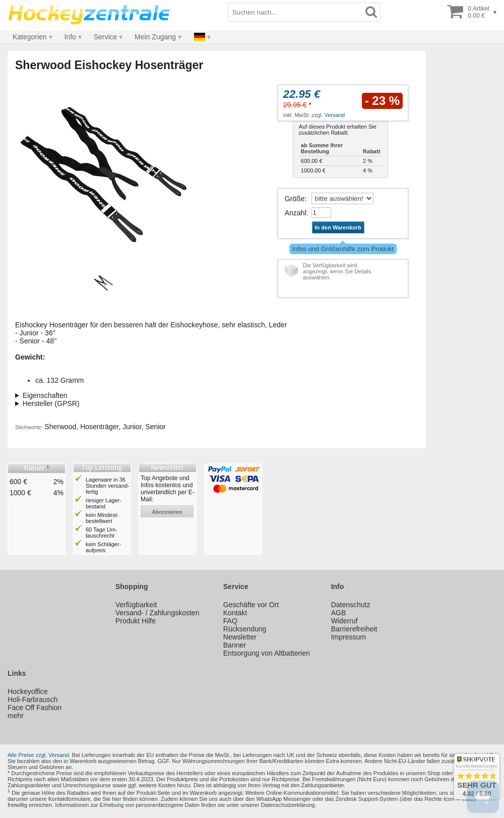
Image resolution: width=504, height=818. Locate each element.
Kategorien (30, 37)
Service (106, 37)
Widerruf (344, 621)
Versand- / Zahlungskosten (157, 613)
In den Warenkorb (338, 227)
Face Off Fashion (35, 708)
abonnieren (167, 512)
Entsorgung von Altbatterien (267, 653)
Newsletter (240, 637)
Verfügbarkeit (136, 605)
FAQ (230, 621)
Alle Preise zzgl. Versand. (39, 755)
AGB (339, 613)
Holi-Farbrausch (33, 699)
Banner (235, 645)
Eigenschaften (45, 395)
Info (70, 37)
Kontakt (235, 613)
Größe (295, 199)
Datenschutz (351, 605)
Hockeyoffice (28, 691)
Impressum (349, 637)
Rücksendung (245, 629)
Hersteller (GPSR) (51, 403)
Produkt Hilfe (136, 621)
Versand (335, 115)
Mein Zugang (155, 37)
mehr (16, 716)
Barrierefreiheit (354, 629)
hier (116, 799)
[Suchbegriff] (295, 12)
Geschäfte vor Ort (251, 605)
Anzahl (296, 213)
